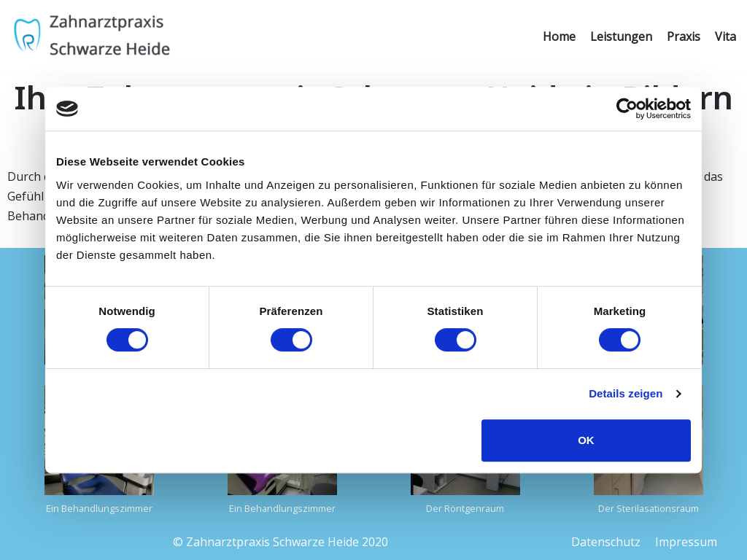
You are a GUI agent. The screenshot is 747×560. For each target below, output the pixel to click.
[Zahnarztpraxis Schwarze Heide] (91, 37)
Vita (725, 36)
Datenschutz (606, 542)
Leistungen (621, 36)
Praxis (684, 36)
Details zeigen (626, 393)
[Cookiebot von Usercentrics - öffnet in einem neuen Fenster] (627, 109)
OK (586, 440)
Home (559, 36)
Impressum (686, 542)
